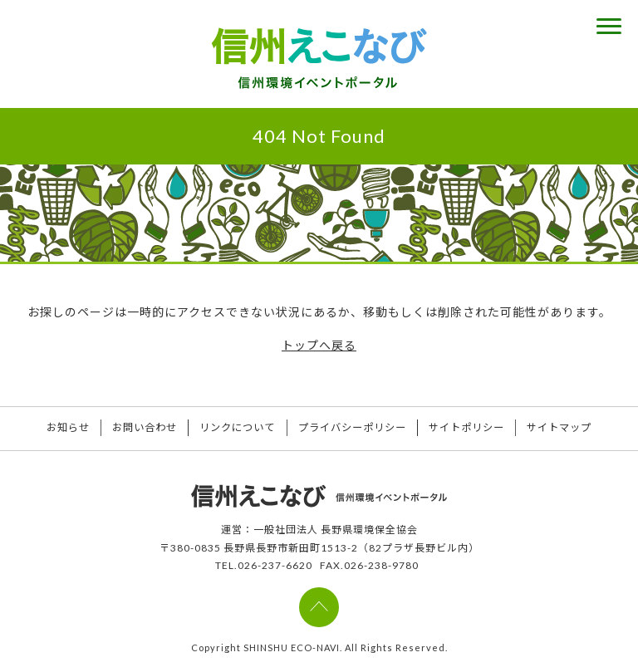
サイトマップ (580, 428)
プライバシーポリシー (356, 428)
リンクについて (234, 428)
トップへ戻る (319, 345)
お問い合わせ (133, 428)
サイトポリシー (479, 428)
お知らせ (48, 428)
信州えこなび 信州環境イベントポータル (319, 58)
